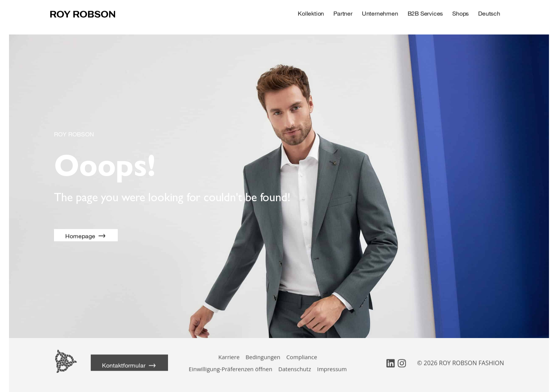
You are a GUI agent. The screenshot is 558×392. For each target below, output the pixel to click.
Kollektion (315, 12)
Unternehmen (384, 12)
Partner (347, 12)
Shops (464, 12)
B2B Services (429, 12)
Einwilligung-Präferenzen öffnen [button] (230, 364)
